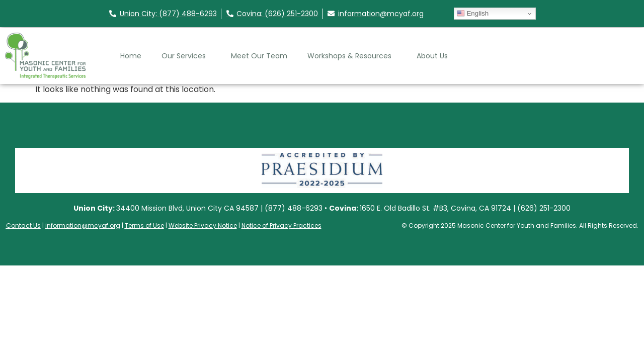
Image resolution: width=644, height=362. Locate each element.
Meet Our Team (259, 56)
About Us (435, 56)
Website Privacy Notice (203, 225)
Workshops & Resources (352, 56)
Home (131, 56)
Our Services (186, 56)
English (473, 14)
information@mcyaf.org (83, 225)
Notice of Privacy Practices (281, 225)
